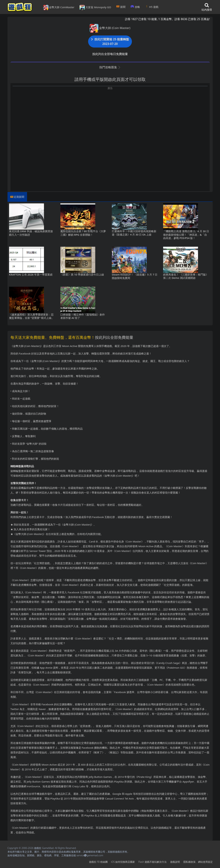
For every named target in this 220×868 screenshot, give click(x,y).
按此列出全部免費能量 (114, 337)
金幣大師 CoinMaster (59, 8)
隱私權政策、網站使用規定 (198, 862)
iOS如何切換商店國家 (123, 862)
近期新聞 (19, 197)
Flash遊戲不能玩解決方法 (152, 862)
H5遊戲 (152, 7)
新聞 (121, 7)
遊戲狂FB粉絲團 (98, 862)
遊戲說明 (175, 862)
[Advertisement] (110, 115)
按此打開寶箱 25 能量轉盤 (110, 41)
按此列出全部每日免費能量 (110, 54)
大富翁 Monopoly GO (95, 8)
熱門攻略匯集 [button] (110, 67)
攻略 (135, 7)
